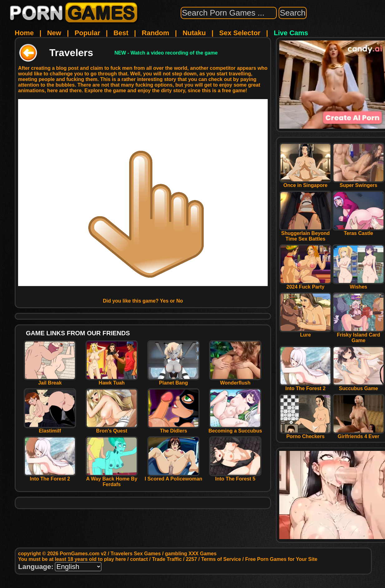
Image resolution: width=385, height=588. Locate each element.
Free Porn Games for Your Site (281, 559)
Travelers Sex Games (136, 554)
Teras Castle (358, 231)
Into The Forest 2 (50, 477)
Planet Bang (173, 381)
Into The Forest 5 (235, 477)
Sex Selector (240, 33)
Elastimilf (50, 429)
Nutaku (194, 33)
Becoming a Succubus (235, 429)
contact (139, 559)
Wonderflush (235, 381)
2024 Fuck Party (305, 285)
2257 (192, 559)
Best (121, 33)
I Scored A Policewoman (174, 477)
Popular (87, 33)
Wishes (358, 285)
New (54, 33)
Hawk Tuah (112, 381)
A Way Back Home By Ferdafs (112, 479)
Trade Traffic (167, 559)
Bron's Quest (112, 429)
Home (24, 33)
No (180, 301)
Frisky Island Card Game (358, 335)
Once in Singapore (305, 183)
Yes (164, 301)
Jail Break (50, 381)
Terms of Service (221, 559)
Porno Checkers (305, 434)
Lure (305, 333)
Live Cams (291, 33)
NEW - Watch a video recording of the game (166, 53)
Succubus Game (358, 386)
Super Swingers (358, 183)
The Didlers (173, 429)
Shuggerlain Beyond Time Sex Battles (305, 234)
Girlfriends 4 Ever (358, 434)
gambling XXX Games (191, 554)
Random (155, 33)
